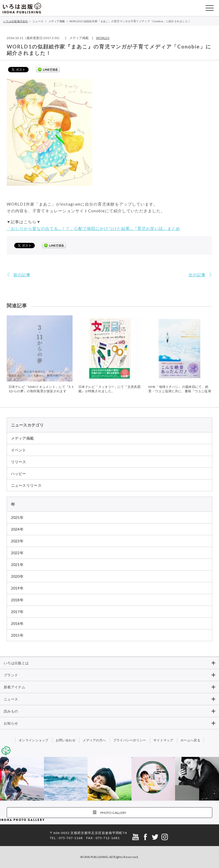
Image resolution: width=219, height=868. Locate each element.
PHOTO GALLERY (113, 813)
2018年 (17, 600)
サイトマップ (163, 740)
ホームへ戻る (190, 740)
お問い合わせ (66, 740)
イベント (19, 450)
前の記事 (22, 275)
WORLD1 (103, 38)
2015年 (17, 635)
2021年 (17, 565)
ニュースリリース (26, 485)
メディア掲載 (22, 438)
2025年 (17, 517)
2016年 (17, 623)
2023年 (17, 541)
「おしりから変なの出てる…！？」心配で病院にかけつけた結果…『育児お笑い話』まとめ (93, 228)
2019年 (17, 588)
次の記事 (197, 275)
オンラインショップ (34, 740)
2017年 (17, 612)
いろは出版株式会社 (22, 8)
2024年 (17, 529)
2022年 (17, 553)
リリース (19, 462)
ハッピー (19, 473)
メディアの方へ (94, 740)
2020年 (17, 576)
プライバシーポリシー (130, 740)
